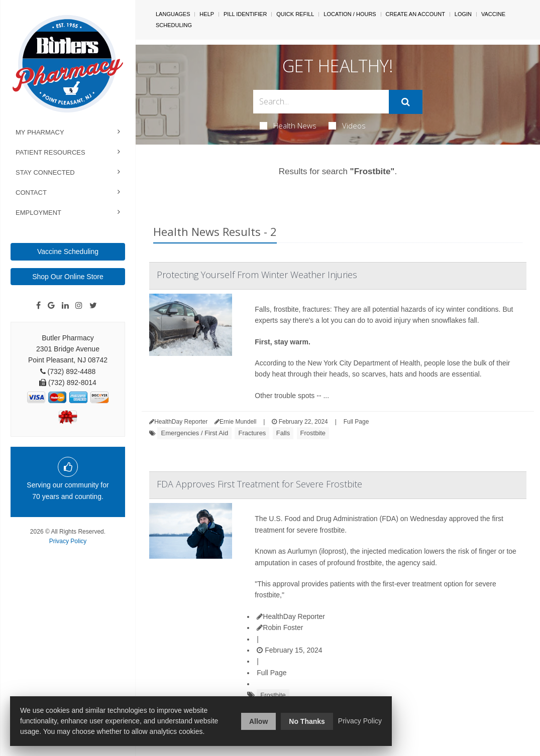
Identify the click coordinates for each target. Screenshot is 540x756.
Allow (258, 721)
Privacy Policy (68, 541)
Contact (31, 193)
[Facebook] (38, 306)
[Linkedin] (65, 306)
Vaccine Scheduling (68, 251)
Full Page (356, 422)
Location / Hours (350, 14)
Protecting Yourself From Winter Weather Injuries (257, 275)
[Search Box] (321, 102)
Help (207, 14)
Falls (283, 433)
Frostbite (313, 433)
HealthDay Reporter (291, 616)
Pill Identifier (245, 14)
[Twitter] (93, 306)
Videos (347, 125)
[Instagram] (79, 306)
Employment (38, 213)
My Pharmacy (40, 132)
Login (463, 14)
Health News (288, 125)
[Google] (51, 306)
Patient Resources (50, 152)
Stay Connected (45, 172)
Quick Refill (295, 14)
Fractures (252, 433)
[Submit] (406, 102)
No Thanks (307, 721)
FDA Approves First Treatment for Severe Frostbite (259, 484)
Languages (173, 14)
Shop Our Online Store (68, 277)
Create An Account (415, 14)
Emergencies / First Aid (194, 433)
